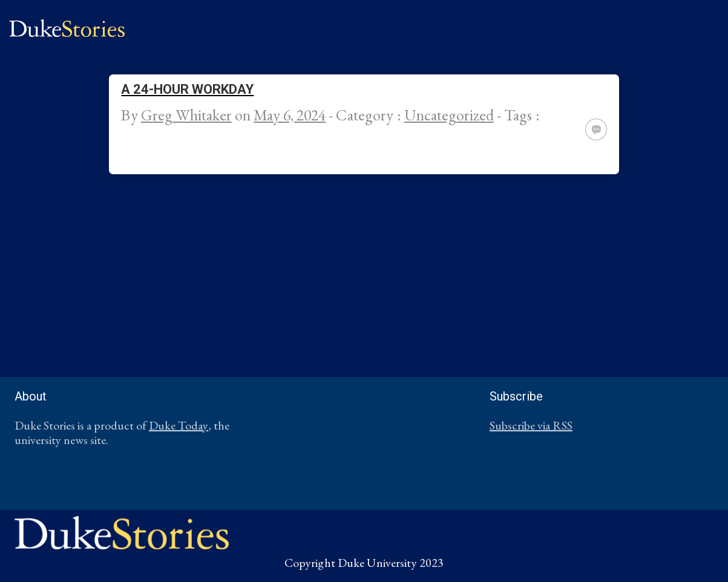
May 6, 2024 (290, 115)
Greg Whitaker (186, 115)
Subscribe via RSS (531, 425)
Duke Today (179, 425)
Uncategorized (449, 115)
